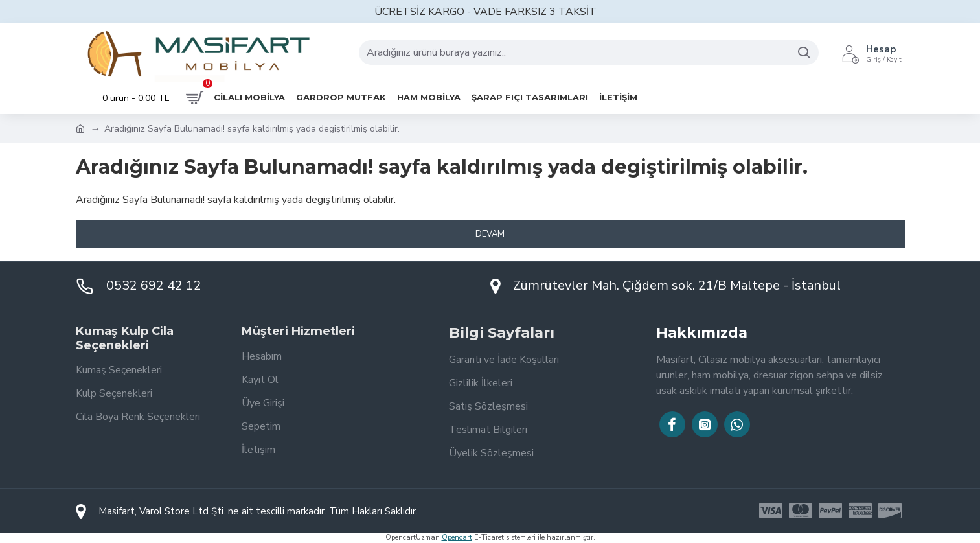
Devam (490, 234)
